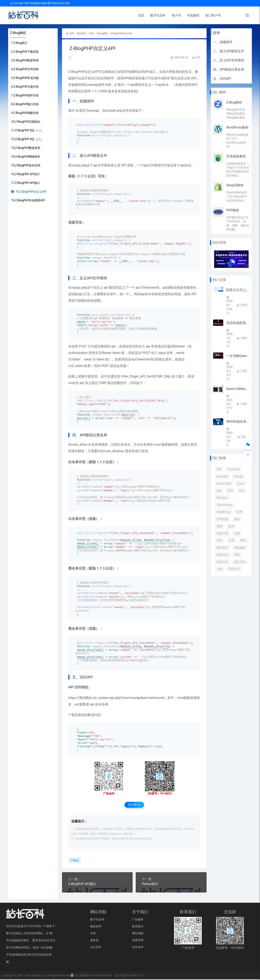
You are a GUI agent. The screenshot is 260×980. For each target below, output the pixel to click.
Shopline (222, 498)
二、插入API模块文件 (229, 51)
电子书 (88, 15)
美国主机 (222, 555)
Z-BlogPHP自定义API (131, 33)
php (219, 491)
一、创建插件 (223, 42)
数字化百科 (69, 15)
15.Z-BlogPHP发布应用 (26, 165)
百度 (231, 540)
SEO (230, 491)
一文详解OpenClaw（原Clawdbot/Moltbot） (238, 356)
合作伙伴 (138, 948)
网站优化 (222, 548)
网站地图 (138, 934)
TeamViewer (225, 505)
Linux (241, 483)
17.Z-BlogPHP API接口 (25, 183)
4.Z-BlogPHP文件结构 (25, 69)
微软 (220, 526)
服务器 (94, 941)
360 (219, 469)
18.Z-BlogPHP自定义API (29, 192)
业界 (239, 512)
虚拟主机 (222, 562)
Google (238, 476)
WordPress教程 (237, 127)
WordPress (224, 512)
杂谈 (237, 533)
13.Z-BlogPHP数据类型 (26, 148)
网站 (243, 540)
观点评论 (240, 562)
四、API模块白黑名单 (229, 69)
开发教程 (105, 15)
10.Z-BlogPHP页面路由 (26, 122)
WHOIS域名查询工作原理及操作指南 (238, 422)
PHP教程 (233, 210)
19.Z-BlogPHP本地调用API (28, 200)
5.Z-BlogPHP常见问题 (25, 78)
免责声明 (138, 941)
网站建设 (240, 548)
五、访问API (222, 79)
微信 (237, 519)
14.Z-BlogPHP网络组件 (26, 157)
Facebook (234, 469)
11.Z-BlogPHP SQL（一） (27, 130)
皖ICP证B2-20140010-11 (129, 976)
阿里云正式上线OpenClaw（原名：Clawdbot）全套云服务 (238, 290)
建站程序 (84, 33)
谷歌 (220, 569)
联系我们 (138, 927)
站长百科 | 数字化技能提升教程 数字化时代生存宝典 (40, 3)
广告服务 (138, 920)
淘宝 (220, 540)
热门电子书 (124, 15)
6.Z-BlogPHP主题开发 (25, 87)
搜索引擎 (222, 533)
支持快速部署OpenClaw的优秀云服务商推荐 (238, 323)
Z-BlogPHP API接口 (82, 885)
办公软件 (96, 948)
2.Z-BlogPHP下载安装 (25, 52)
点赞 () (134, 806)
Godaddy (222, 476)
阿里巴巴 (234, 569)
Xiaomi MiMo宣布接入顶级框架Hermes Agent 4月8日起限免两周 (238, 389)
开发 (93, 934)
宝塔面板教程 (236, 156)
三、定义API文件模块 (229, 60)
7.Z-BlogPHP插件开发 (25, 95)
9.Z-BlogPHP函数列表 (25, 113)
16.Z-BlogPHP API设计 (25, 174)
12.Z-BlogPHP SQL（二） (27, 139)
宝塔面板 (222, 519)
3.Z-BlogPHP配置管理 (25, 60)
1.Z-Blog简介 (19, 43)
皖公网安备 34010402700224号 (91, 976)
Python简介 (150, 885)
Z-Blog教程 (18, 33)
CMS (95, 33)
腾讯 (237, 555)
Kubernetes (224, 483)
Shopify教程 (235, 185)
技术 (231, 526)
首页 (53, 15)
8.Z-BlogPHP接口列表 (25, 104)
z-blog (75, 861)
